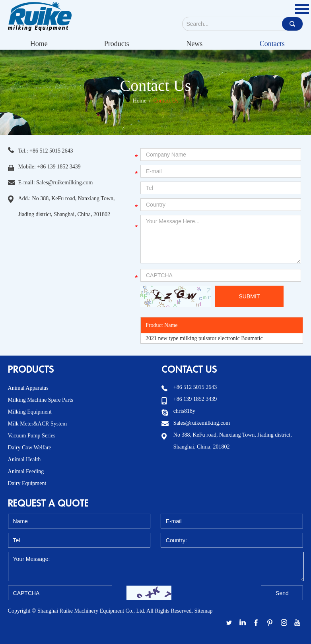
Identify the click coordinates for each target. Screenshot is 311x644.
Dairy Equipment (27, 483)
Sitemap (204, 611)
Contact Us (156, 86)
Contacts (272, 44)
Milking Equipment (30, 412)
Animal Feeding (26, 471)
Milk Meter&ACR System (38, 424)
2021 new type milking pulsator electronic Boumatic (204, 338)
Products (117, 44)
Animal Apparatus (28, 388)
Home (39, 44)
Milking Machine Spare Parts (41, 400)
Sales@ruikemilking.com (64, 183)
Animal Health (24, 459)
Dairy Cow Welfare (30, 448)
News (194, 44)
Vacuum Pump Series (32, 436)
